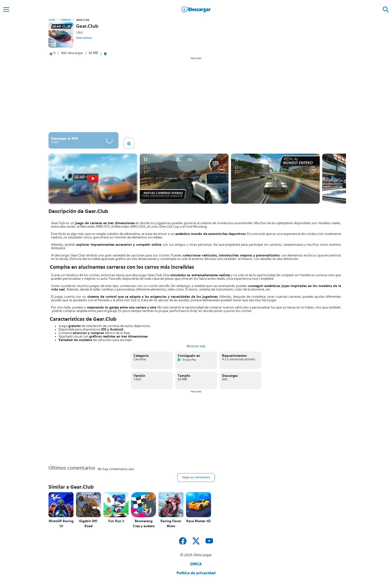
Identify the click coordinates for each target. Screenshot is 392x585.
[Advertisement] (196, 95)
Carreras (66, 20)
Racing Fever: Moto (171, 524)
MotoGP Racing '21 (61, 524)
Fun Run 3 (116, 521)
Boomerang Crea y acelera (144, 524)
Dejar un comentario (196, 478)
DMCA (196, 564)
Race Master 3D (198, 521)
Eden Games (84, 38)
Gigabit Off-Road (88, 524)
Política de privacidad (196, 573)
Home (52, 20)
